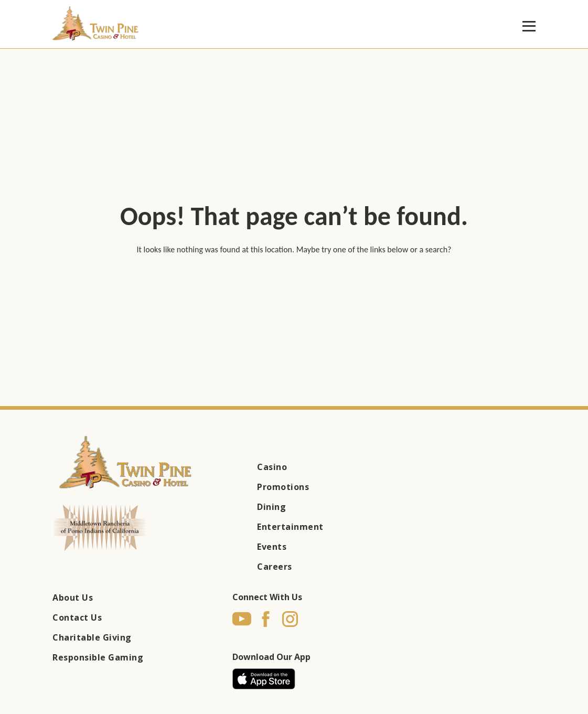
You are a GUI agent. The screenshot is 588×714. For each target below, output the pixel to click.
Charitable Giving (92, 637)
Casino (272, 467)
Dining (271, 507)
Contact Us (77, 617)
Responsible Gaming (98, 657)
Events (272, 547)
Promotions (283, 487)
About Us (73, 598)
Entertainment (290, 527)
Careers (275, 567)
